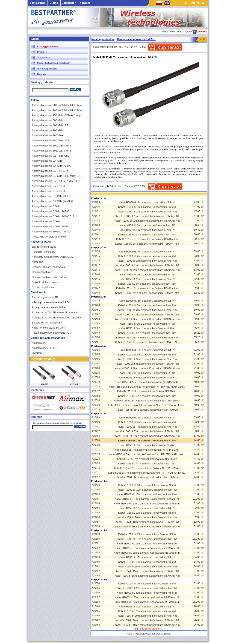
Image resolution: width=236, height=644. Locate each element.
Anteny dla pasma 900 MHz (47, 130)
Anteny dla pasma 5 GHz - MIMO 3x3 (53, 216)
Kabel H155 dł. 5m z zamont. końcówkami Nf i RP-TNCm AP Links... (147, 387)
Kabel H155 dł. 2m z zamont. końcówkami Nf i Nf (147, 275)
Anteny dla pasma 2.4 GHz (47, 161)
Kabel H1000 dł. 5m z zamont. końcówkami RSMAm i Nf (147, 364)
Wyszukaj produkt (47, 69)
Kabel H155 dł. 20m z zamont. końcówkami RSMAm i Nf (147, 620)
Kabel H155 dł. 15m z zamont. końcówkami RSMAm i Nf (147, 571)
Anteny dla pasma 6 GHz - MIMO (50, 226)
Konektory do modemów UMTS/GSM (53, 257)
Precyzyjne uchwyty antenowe (49, 237)
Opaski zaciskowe (42, 272)
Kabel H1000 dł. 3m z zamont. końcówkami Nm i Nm (147, 310)
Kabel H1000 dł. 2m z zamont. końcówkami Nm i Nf (147, 256)
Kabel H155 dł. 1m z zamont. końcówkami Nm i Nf (147, 230)
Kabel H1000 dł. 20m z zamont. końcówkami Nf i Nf (147, 584)
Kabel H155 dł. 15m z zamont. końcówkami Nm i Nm (147, 567)
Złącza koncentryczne (44, 247)
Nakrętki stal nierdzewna (46, 282)
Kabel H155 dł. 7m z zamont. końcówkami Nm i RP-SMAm (147, 468)
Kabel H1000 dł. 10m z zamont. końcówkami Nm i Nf (147, 490)
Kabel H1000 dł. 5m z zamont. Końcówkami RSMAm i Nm (147, 368)
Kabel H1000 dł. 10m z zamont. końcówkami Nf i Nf (147, 485)
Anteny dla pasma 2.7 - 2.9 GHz (50, 186)
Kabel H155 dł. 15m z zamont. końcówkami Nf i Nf (147, 557)
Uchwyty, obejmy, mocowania (48, 267)
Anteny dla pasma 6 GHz (46, 221)
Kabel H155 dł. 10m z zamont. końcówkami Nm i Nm (147, 517)
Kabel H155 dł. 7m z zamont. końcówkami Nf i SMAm (147, 459)
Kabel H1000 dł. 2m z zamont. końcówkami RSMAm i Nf (147, 265)
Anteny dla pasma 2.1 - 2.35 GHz (51, 156)
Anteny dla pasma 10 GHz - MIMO (51, 232)
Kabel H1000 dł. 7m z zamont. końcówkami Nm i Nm (147, 427)
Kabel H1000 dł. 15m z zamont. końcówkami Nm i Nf (147, 539)
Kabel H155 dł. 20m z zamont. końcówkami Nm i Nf (147, 611)
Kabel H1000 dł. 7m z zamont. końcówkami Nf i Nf (147, 418)
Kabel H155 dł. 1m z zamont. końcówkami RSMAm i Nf (147, 239)
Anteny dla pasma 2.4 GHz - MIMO (52, 166)
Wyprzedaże (44, 57)
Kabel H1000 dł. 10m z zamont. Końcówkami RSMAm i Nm (147, 504)
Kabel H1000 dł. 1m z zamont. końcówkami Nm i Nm (147, 212)
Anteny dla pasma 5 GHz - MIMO (50, 211)
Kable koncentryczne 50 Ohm (48, 328)
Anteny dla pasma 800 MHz (47, 120)
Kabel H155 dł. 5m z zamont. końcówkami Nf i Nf (147, 373)
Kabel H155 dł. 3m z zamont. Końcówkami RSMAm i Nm (147, 342)
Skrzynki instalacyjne (44, 287)
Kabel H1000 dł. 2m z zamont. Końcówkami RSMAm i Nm (147, 270)
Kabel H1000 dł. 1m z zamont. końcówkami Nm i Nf (147, 207)
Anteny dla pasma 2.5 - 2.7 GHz (50, 171)
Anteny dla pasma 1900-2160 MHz (51, 146)
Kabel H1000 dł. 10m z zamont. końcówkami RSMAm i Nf (147, 499)
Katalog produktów (48, 46)
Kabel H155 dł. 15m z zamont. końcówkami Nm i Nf (147, 562)
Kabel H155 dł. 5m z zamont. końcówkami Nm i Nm (147, 396)
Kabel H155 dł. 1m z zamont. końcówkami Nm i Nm (147, 235)
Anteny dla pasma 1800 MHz (48, 135)
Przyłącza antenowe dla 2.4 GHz (136, 39)
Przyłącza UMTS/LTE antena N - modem (55, 312)
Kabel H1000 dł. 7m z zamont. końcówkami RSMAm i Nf (147, 431)
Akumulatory (39, 343)
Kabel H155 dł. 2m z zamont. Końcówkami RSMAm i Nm (147, 293)
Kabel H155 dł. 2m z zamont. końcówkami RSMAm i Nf (147, 288)
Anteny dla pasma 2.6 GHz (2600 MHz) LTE (56, 176)
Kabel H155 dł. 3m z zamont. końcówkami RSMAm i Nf (147, 338)
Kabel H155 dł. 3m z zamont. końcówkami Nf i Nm (147, 328)
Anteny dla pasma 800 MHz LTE (50, 125)
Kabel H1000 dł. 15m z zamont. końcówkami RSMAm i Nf (147, 548)
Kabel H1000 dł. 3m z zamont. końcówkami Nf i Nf (147, 301)
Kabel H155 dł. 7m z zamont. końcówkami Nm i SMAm (147, 477)
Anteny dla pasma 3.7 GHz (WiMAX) (52, 201)
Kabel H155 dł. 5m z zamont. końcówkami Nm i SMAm (147, 410)
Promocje (42, 52)
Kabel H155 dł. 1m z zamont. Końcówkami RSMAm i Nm (147, 244)
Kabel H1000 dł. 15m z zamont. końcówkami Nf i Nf (147, 534)
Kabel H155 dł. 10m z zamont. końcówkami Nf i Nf (147, 508)
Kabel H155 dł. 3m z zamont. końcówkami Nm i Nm (147, 333)
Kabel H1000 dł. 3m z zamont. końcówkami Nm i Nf (147, 305)
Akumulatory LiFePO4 (44, 348)
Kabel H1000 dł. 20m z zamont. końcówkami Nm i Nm (147, 593)
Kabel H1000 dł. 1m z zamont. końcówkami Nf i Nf (147, 202)
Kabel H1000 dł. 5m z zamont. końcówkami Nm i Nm (147, 359)
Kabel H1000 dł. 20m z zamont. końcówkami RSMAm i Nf (147, 597)
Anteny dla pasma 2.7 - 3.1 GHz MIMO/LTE (56, 181)
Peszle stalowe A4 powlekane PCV (52, 333)
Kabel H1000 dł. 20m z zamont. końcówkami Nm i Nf (147, 588)
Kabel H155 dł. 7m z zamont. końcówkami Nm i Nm (147, 464)
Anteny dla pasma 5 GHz (46, 206)
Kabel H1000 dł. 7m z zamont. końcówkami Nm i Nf (147, 422)
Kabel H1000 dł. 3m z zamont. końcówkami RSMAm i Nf (147, 315)
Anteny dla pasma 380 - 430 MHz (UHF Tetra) (58, 105)
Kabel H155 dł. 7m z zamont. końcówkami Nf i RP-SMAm (147, 450)
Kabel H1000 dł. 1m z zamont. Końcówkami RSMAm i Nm (147, 221)
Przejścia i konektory (43, 252)
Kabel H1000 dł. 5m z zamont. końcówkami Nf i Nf (147, 350)
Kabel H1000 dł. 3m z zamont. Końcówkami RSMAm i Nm (147, 319)
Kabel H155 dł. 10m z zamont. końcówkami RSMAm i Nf (147, 522)
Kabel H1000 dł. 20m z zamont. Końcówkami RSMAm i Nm (147, 602)
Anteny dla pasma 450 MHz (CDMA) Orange (57, 115)
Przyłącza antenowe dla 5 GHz (49, 307)
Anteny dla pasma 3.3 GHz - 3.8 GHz (53, 196)
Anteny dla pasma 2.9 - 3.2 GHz (50, 191)
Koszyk (199, 31)
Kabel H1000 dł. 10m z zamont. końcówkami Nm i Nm (147, 494)
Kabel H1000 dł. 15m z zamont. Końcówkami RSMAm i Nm (147, 553)
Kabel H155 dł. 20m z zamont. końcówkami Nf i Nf (147, 607)
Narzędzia (38, 262)
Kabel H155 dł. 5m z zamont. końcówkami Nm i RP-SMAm (147, 401)
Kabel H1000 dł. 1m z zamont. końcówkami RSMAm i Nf (147, 216)
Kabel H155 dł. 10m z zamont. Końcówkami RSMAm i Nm (147, 527)
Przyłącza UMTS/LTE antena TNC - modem (56, 318)
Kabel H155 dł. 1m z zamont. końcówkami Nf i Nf (147, 225)
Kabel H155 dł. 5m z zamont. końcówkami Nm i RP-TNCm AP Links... (147, 405)
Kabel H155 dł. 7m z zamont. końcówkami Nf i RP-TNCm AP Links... (147, 454)
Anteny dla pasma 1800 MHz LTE (51, 140)
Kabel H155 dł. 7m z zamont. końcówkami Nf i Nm (147, 445)
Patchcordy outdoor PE (45, 297)
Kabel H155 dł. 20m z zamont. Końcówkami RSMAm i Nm (147, 625)
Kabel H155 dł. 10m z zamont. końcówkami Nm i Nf (147, 513)
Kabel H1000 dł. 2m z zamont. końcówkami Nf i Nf (147, 252)
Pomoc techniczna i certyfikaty (54, 63)
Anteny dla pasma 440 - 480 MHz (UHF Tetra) (58, 110)
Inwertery (37, 353)
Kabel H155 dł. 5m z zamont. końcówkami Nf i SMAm (147, 391)
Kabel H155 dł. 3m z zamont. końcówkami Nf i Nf (147, 324)
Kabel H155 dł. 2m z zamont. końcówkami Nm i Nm (147, 284)
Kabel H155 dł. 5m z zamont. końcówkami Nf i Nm (147, 378)
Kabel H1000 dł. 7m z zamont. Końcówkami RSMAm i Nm (147, 436)
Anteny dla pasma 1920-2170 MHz (51, 151)
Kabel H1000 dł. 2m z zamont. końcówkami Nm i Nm (147, 261)
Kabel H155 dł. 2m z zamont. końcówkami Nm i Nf (147, 279)
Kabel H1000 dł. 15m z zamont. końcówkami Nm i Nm (147, 544)
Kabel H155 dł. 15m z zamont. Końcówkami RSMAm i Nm (147, 576)
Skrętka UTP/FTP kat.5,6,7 (47, 323)
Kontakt (42, 74)
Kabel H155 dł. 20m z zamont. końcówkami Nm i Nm (147, 616)
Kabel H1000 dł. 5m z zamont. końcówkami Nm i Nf (147, 355)
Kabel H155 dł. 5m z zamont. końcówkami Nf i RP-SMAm (147, 382)
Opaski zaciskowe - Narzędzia (49, 277)
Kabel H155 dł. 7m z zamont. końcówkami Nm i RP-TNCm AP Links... (147, 473)
